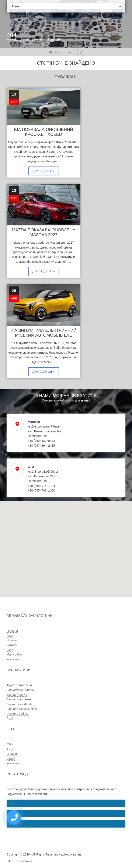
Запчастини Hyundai (20, 690)
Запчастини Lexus (19, 699)
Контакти (13, 659)
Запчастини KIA (17, 695)
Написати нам (37, 436)
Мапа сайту (15, 654)
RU (69, 53)
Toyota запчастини (19, 685)
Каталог (12, 645)
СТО (10, 650)
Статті (11, 759)
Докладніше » (44, 171)
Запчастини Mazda (20, 704)
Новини (12, 640)
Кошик (55, 53)
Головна (13, 40)
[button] (54, 565)
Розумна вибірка (18, 714)
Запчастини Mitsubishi (22, 709)
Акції (10, 636)
